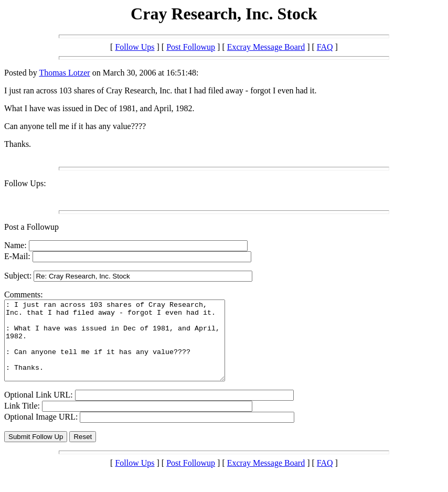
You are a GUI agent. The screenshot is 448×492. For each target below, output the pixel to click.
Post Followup (191, 47)
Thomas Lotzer (64, 73)
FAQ (325, 47)
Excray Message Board (266, 47)
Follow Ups (135, 47)
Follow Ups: (25, 183)
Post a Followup (31, 227)
